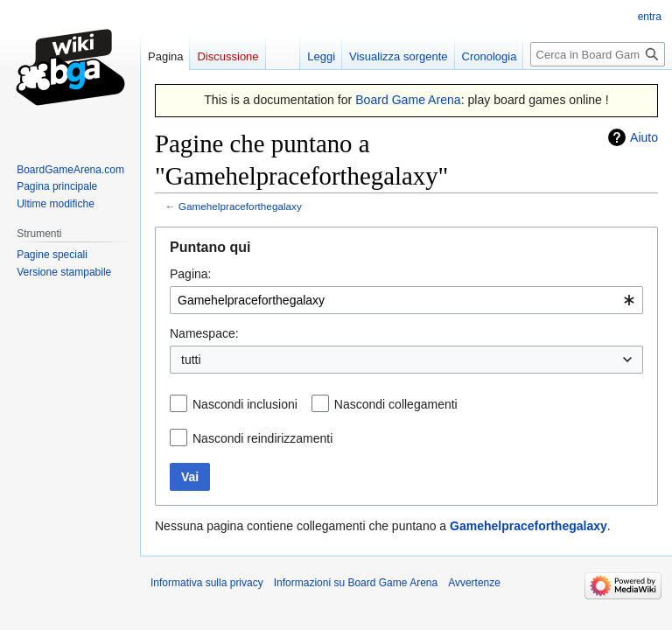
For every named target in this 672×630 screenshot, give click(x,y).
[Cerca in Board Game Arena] (598, 54)
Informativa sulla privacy (207, 583)
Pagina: (190, 274)
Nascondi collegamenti (396, 404)
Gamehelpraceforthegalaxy (240, 206)
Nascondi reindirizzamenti (262, 438)
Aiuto (644, 137)
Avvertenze (474, 583)
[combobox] (406, 300)
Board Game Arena (408, 100)
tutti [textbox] (191, 360)
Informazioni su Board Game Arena (356, 583)
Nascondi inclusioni (245, 404)
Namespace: (204, 333)
